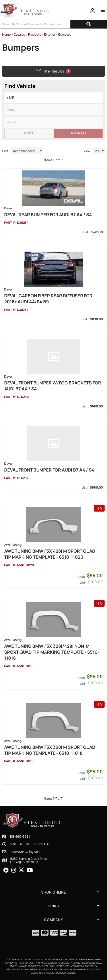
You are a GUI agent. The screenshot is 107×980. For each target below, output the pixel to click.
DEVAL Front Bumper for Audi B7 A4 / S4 (49, 470)
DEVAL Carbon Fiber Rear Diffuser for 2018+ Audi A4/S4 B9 (48, 299)
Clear (29, 133)
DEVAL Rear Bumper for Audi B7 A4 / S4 (48, 215)
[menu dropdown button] (103, 10)
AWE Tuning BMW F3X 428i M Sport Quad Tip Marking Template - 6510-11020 (50, 554)
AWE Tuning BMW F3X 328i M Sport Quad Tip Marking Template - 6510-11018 (50, 750)
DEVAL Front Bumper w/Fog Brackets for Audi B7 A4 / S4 (53, 386)
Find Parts (78, 133)
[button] (53, 24)
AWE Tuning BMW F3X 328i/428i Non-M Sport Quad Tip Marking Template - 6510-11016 (52, 652)
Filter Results (53, 71)
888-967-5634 (20, 836)
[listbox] (53, 97)
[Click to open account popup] (93, 10)
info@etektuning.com (25, 852)
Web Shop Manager (90, 959)
